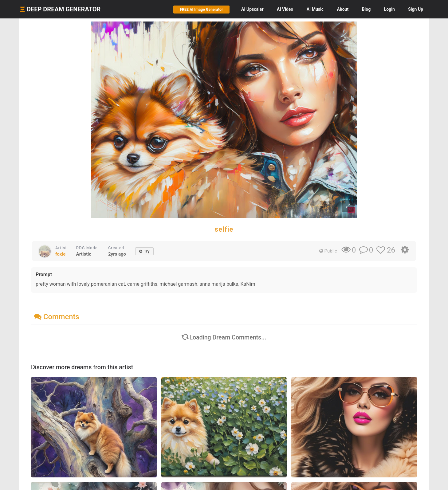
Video (285, 9)
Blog (366, 9)
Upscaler (252, 9)
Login (389, 9)
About (343, 9)
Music (315, 9)
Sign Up (416, 9)
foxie (60, 254)
